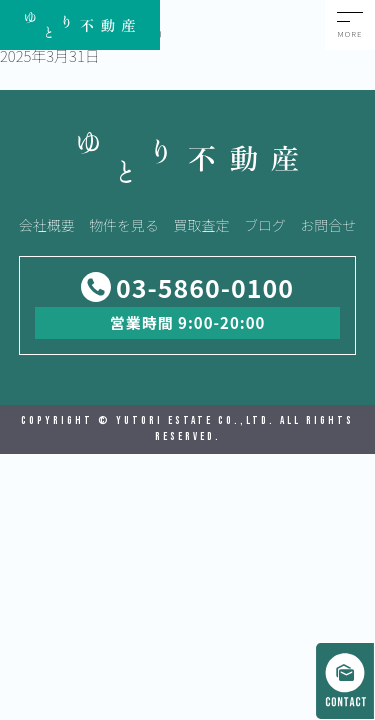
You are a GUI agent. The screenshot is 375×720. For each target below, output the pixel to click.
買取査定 (202, 225)
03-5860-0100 (205, 287)
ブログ (265, 225)
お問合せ (328, 225)
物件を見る (124, 225)
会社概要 (47, 225)
